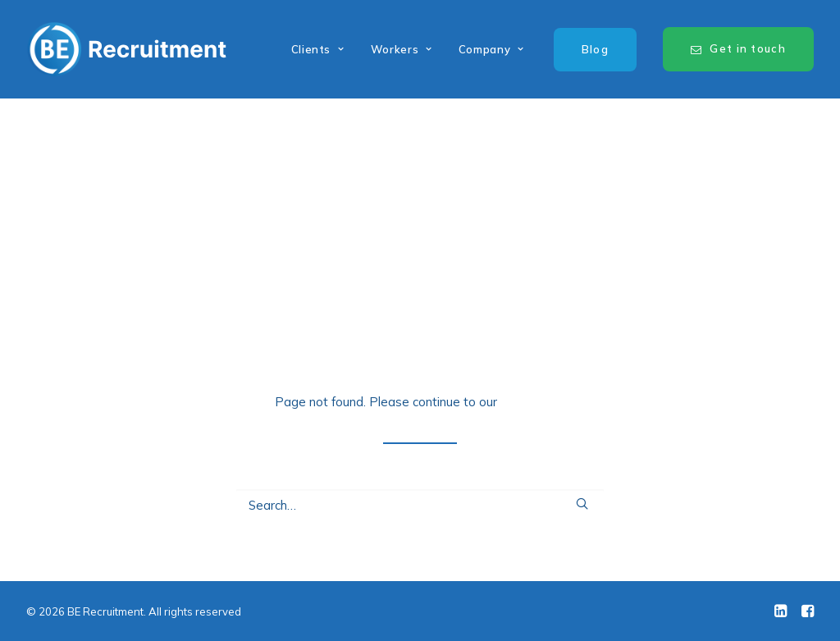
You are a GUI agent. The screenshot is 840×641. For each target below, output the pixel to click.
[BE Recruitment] (127, 49)
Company (491, 49)
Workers (402, 49)
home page (533, 402)
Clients (318, 49)
